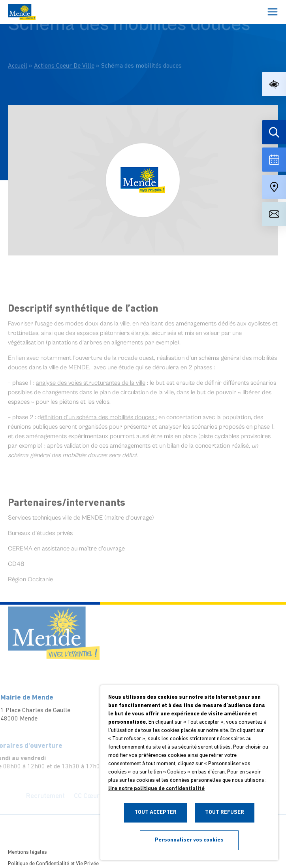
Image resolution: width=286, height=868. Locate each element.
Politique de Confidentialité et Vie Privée (53, 864)
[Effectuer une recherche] (274, 132)
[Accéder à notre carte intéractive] (274, 187)
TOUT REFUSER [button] (225, 812)
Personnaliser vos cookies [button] (189, 840)
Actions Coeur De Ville (64, 56)
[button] (274, 84)
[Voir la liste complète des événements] (274, 160)
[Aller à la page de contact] (274, 214)
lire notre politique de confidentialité (156, 789)
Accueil (18, 56)
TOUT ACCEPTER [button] (155, 812)
